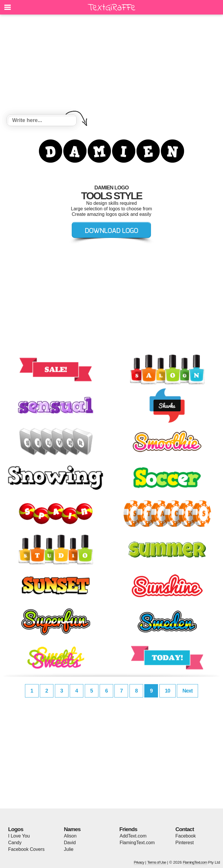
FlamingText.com (137, 843)
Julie (69, 849)
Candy (15, 843)
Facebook (186, 836)
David (70, 843)
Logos (16, 829)
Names (72, 829)
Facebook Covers (26, 849)
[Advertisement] (111, 65)
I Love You (19, 836)
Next (187, 691)
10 (168, 691)
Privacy (139, 862)
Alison (70, 836)
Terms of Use (157, 862)
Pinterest (185, 843)
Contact (185, 829)
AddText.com (133, 836)
